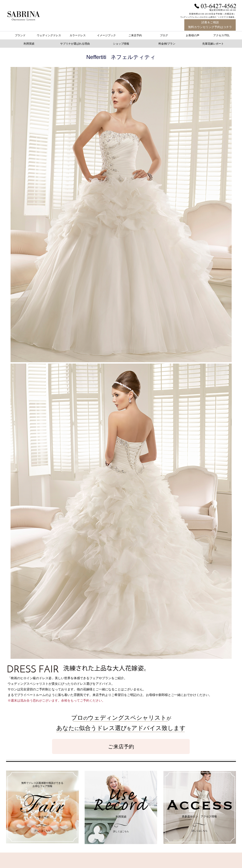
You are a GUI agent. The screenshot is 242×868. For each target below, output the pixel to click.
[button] (168, 44)
